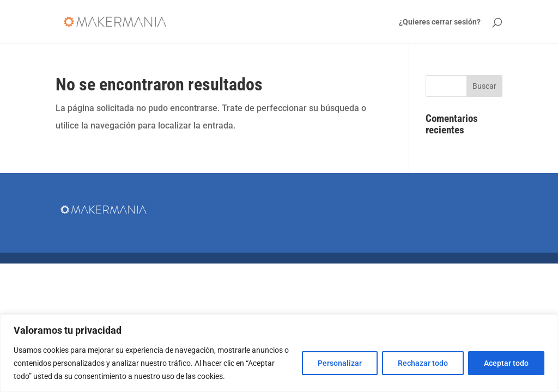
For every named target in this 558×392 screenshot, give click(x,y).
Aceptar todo (506, 363)
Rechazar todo (423, 363)
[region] (279, 353)
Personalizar (340, 363)
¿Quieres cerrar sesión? (440, 22)
